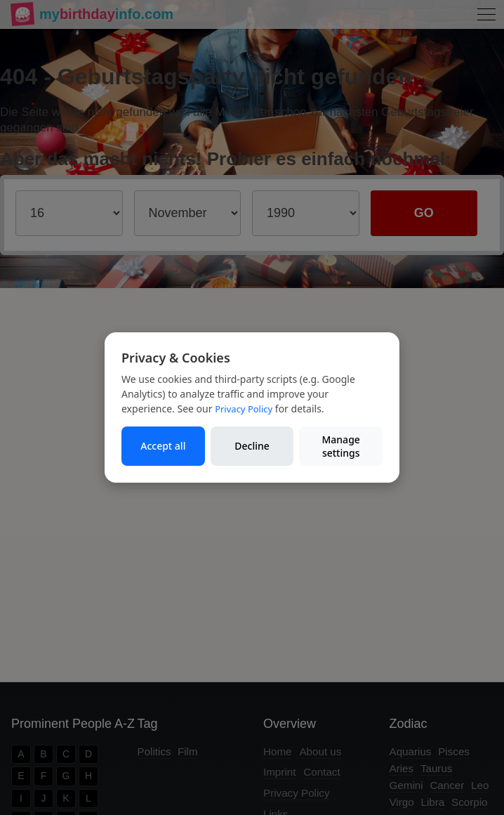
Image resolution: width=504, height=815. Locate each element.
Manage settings (340, 446)
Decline (252, 446)
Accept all (163, 446)
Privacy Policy (244, 409)
